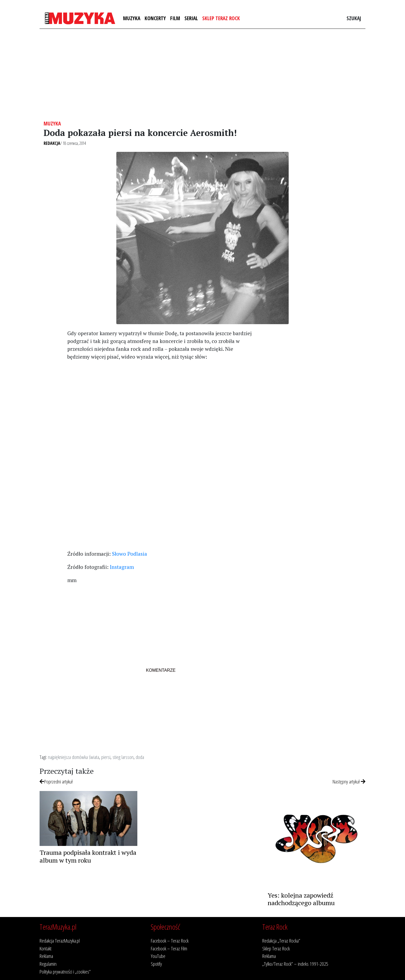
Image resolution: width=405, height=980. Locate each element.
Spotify (156, 964)
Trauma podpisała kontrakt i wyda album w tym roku (88, 856)
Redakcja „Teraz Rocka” (281, 941)
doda (140, 757)
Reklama (46, 956)
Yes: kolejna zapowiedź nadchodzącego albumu (301, 899)
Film (175, 18)
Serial (191, 18)
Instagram (122, 567)
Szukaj (354, 18)
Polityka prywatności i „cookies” (65, 972)
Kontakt (46, 948)
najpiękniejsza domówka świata (74, 757)
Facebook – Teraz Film (169, 948)
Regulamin (48, 964)
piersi (106, 757)
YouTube (158, 956)
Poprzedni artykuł (56, 781)
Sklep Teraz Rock (221, 18)
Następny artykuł (349, 781)
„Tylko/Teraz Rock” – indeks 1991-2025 (295, 964)
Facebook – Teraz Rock (170, 941)
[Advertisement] (202, 75)
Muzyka (132, 18)
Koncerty (155, 18)
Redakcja (52, 143)
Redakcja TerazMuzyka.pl (60, 941)
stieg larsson (123, 757)
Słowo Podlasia (130, 554)
